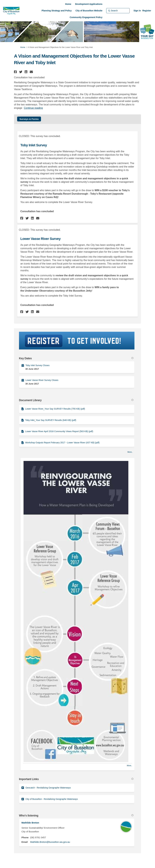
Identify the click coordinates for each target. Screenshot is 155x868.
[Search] (118, 11)
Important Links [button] (76, 779)
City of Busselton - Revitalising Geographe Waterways (52, 799)
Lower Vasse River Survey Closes (42, 380)
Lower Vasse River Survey (41, 239)
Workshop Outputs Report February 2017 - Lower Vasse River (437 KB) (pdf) (62, 443)
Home (23, 47)
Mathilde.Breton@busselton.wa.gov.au (50, 842)
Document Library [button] (76, 400)
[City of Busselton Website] (89, 11)
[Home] (68, 4)
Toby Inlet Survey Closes (38, 365)
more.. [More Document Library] (130, 452)
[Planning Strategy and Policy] (57, 11)
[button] (16, 72)
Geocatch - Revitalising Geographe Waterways (48, 788)
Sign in (137, 11)
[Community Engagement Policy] (86, 17)
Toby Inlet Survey (34, 145)
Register (147, 11)
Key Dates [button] (76, 358)
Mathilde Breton (30, 823)
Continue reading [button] (33, 108)
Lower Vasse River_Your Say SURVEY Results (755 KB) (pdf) (55, 409)
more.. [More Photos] (129, 766)
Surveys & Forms (29, 119)
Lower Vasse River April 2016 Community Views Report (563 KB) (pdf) (59, 431)
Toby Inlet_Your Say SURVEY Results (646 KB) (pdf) (51, 420)
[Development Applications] (89, 4)
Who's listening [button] (76, 816)
